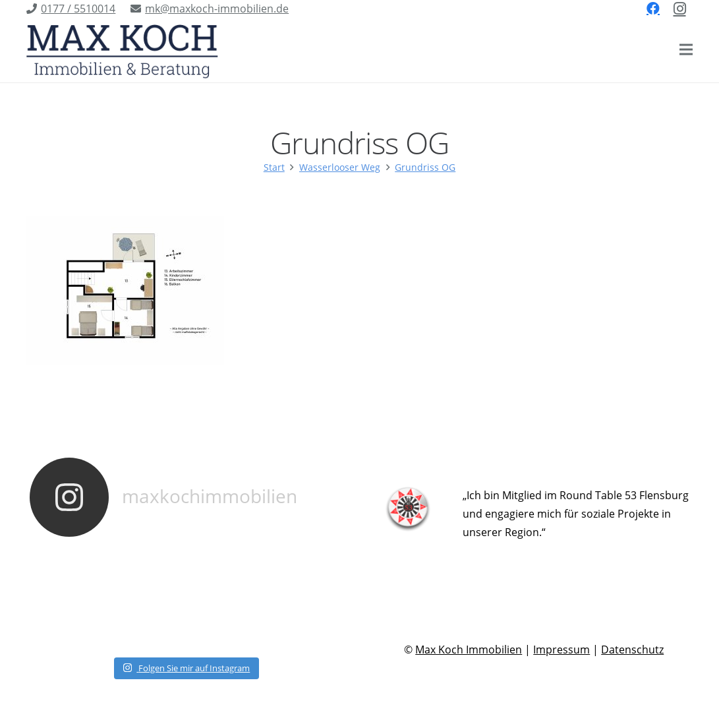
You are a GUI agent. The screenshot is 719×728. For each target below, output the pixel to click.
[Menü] (686, 49)
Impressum (561, 650)
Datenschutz (632, 650)
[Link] (122, 49)
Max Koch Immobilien (469, 650)
